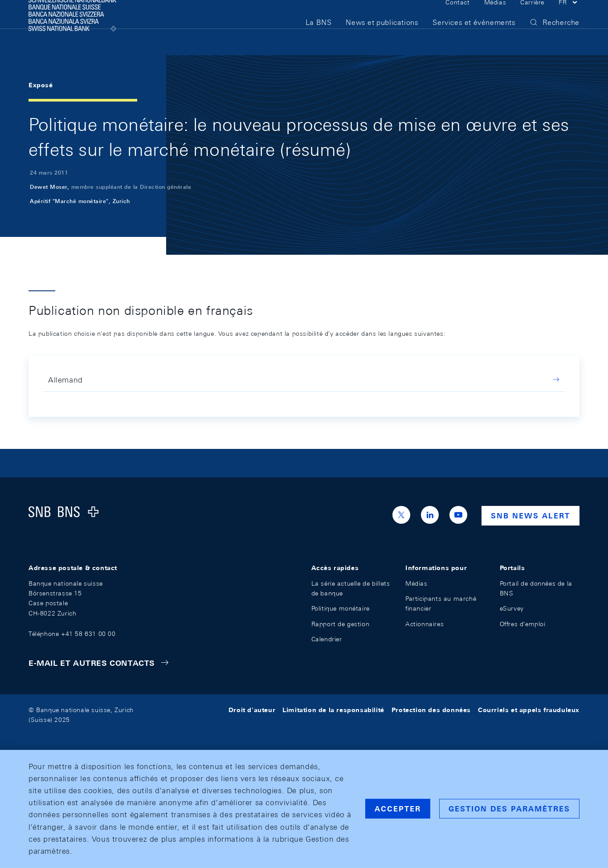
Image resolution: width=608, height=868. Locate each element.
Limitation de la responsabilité (333, 710)
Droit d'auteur (252, 710)
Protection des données (431, 710)
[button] (569, 17)
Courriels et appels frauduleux (529, 710)
